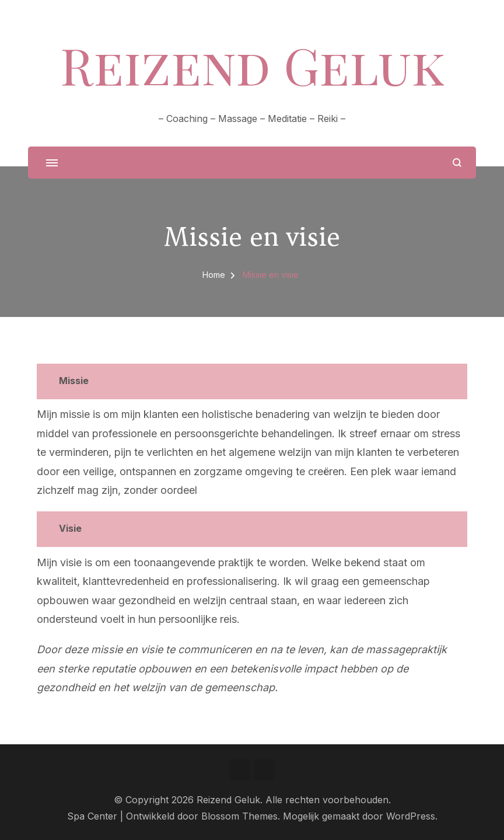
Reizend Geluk (252, 65)
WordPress (411, 816)
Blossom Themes (239, 816)
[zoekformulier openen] (457, 163)
